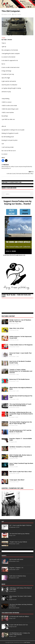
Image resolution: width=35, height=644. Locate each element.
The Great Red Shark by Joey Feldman (19, 534)
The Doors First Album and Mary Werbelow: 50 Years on (21, 605)
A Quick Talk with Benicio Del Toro (19, 625)
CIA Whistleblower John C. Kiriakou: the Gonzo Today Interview (20, 634)
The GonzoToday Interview (10, 613)
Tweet (3, 38)
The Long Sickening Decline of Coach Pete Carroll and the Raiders (20, 405)
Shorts (4, 556)
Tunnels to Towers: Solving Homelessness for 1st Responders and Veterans (21, 371)
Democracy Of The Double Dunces (19, 379)
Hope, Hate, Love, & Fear (17, 328)
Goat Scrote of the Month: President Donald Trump (20, 362)
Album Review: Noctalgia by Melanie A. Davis (21, 388)
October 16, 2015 (7, 14)
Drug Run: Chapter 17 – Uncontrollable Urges (21, 439)
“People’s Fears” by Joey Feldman (18, 542)
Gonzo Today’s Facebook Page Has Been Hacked (21, 464)
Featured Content (8, 316)
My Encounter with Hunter (16, 559)
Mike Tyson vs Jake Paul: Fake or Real (20, 472)
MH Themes (27, 642)
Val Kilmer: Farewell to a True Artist (20, 447)
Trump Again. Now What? (17, 480)
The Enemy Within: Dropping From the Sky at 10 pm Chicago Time (21, 423)
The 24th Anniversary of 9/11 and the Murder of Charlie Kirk (20, 431)
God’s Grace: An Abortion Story (18, 576)
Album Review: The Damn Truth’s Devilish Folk (20, 597)
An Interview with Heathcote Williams (19, 616)
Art (3, 522)
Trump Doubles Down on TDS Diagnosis (21, 345)
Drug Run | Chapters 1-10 (16, 568)
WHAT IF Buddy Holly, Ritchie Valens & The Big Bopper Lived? (20, 456)
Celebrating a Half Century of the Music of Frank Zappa (21, 589)
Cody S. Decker (17, 14)
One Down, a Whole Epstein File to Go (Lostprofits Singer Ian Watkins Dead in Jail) (21, 414)
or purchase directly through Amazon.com (14, 255)
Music (3, 584)
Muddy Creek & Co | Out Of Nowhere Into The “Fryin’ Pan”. (20, 321)
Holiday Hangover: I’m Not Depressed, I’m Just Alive (21, 337)
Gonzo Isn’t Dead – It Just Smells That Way (20, 354)
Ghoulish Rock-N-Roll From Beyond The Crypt (21, 397)
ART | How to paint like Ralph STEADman (20, 525)
